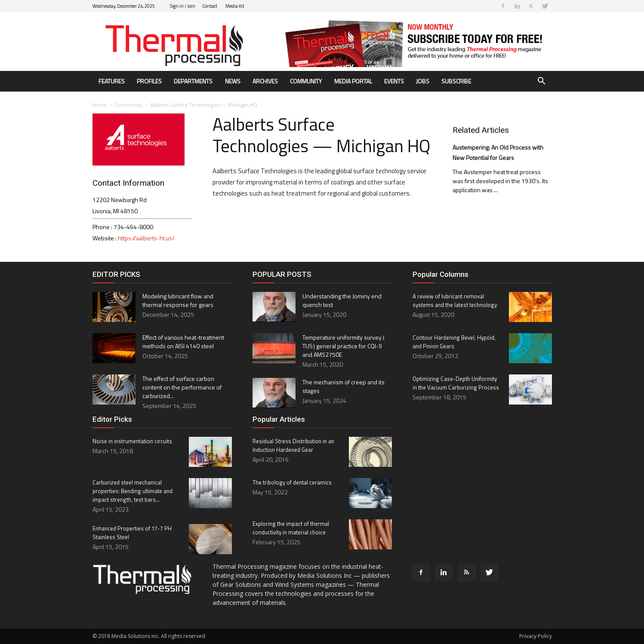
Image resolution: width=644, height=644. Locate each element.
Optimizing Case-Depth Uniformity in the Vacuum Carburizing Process (456, 383)
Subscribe (456, 81)
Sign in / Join (183, 6)
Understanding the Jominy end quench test (342, 300)
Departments (193, 81)
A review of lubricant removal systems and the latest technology (455, 301)
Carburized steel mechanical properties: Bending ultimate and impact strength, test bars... (132, 491)
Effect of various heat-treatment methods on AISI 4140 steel (183, 342)
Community (306, 81)
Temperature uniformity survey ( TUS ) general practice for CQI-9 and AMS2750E (344, 346)
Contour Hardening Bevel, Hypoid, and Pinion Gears (454, 342)
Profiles (149, 81)
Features (112, 81)
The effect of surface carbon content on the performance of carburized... (182, 387)
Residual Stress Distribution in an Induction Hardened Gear (293, 445)
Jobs (423, 81)
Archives (265, 81)
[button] (542, 82)
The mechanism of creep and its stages (344, 386)
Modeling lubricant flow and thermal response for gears (178, 300)
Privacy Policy (536, 636)
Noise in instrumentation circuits (132, 441)
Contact (210, 6)
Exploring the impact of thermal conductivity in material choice (291, 528)
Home (100, 105)
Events (394, 81)
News (233, 81)
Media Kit (235, 6)
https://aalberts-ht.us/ (146, 238)
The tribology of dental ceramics (292, 482)
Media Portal (353, 81)
